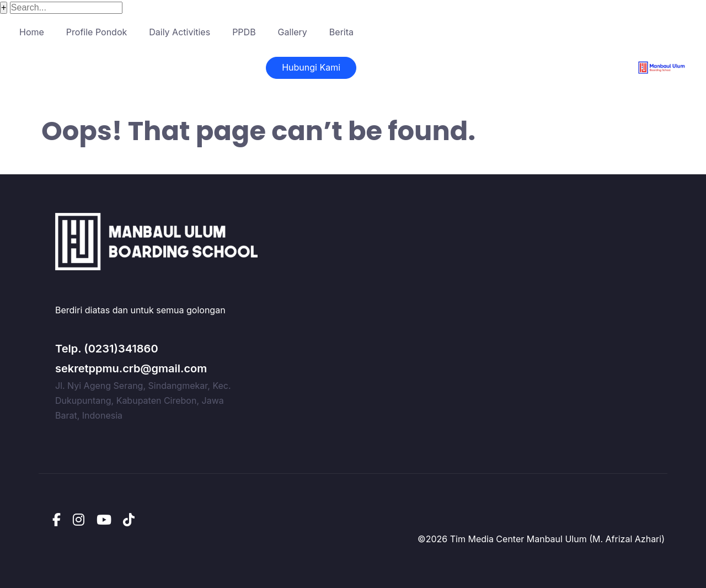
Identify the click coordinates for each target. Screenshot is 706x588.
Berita (341, 32)
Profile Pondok (97, 32)
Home (32, 32)
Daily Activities (180, 32)
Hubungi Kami (311, 67)
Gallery (293, 32)
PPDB (244, 32)
